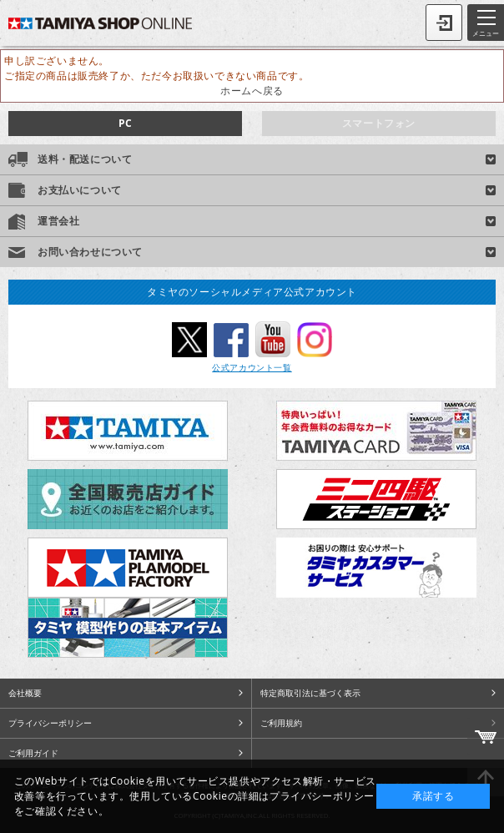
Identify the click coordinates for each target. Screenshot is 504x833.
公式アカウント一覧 (252, 367)
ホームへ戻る (252, 91)
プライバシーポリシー (50, 723)
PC (125, 123)
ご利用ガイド (33, 753)
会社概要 (25, 693)
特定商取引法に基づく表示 (310, 693)
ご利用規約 (281, 723)
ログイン (444, 23)
